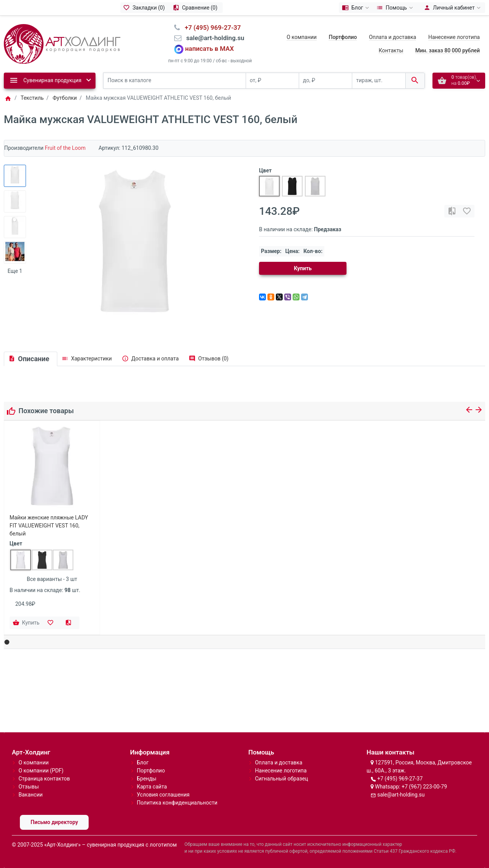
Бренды (147, 779)
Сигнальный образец (281, 779)
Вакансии (30, 795)
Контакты (391, 50)
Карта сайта (152, 787)
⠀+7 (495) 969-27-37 (210, 28)
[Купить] (27, 623)
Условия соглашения (163, 795)
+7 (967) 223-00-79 (424, 787)
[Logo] (62, 43)
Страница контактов (44, 779)
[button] (7, 642)
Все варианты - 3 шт (52, 579)
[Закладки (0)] (145, 8)
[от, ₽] (272, 81)
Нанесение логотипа (454, 37)
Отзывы (28, 787)
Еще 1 (15, 271)
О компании (302, 37)
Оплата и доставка (393, 37)
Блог (143, 763)
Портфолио (151, 771)
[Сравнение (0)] (196, 8)
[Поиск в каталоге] (175, 81)
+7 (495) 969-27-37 (400, 779)
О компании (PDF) (41, 771)
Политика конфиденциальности (177, 803)
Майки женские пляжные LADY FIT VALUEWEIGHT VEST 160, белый (49, 526)
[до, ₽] (325, 81)
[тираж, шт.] (379, 81)
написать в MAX (210, 49)
